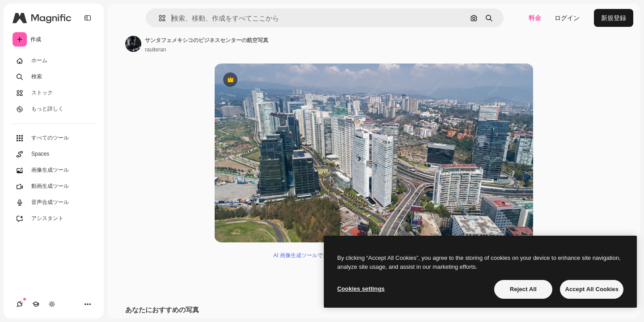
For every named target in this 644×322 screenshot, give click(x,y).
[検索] (54, 77)
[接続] (20, 304)
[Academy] (36, 304)
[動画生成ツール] (54, 186)
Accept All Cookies (592, 289)
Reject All (523, 289)
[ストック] (54, 93)
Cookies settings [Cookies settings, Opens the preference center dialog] (361, 289)
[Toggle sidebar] (88, 18)
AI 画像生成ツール (295, 255)
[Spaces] (54, 154)
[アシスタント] (54, 219)
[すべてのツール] (54, 138)
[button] (159, 18)
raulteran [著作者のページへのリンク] (155, 50)
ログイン (567, 18)
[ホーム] (54, 61)
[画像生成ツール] (54, 170)
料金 (535, 18)
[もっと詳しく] (54, 109)
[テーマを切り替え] (52, 304)
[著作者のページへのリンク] (133, 44)
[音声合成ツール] (54, 203)
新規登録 (614, 18)
